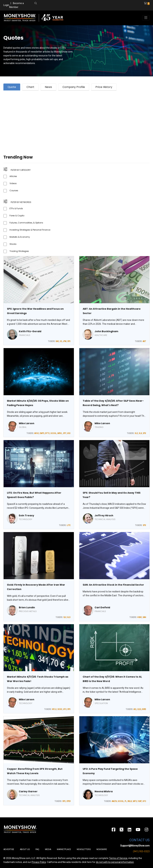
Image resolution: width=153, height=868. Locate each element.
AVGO (37, 433)
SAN (144, 617)
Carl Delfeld (102, 607)
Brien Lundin (27, 607)
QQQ (139, 709)
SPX (69, 341)
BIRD (144, 709)
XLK (140, 433)
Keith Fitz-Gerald (30, 331)
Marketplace (64, 849)
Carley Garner (28, 791)
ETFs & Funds (16, 208)
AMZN (114, 801)
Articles (13, 176)
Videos (13, 183)
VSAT (140, 801)
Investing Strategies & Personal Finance (30, 230)
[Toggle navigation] (146, 18)
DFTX (47, 433)
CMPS (42, 433)
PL (126, 801)
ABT (144, 341)
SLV (65, 617)
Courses (14, 190)
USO (69, 433)
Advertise (9, 849)
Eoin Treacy (26, 515)
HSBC (139, 617)
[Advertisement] (76, 118)
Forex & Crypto (17, 216)
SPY (65, 433)
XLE (136, 433)
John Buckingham (106, 331)
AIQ (135, 709)
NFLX (54, 709)
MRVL (60, 433)
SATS (135, 801)
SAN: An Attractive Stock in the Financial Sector (113, 585)
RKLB (130, 801)
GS (61, 341)
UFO (65, 709)
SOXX (60, 709)
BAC (57, 341)
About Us (25, 849)
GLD (69, 617)
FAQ (37, 849)
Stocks (13, 244)
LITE (69, 525)
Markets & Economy (20, 237)
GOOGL (53, 433)
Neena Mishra (104, 791)
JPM (65, 341)
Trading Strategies (19, 251)
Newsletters (84, 849)
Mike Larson (27, 423)
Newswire (102, 849)
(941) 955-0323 (141, 851)
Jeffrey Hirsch (104, 515)
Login (6, 5)
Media (48, 849)
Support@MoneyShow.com (135, 846)
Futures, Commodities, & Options (26, 223)
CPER (68, 801)
